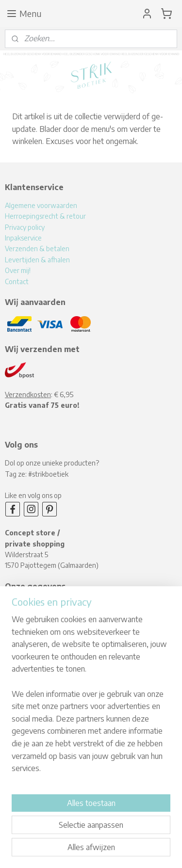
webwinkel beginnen (140, 834)
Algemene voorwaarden (41, 205)
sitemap (91, 834)
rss (108, 834)
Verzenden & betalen (37, 249)
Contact (17, 281)
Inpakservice (23, 238)
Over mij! (18, 270)
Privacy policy (25, 227)
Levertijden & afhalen (37, 260)
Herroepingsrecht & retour (45, 216)
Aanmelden (32, 788)
